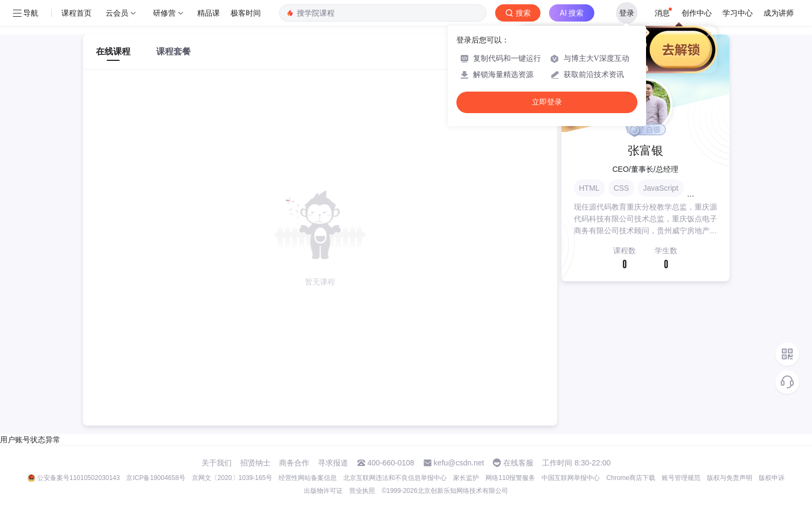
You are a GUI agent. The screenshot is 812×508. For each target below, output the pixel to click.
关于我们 (217, 463)
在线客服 (518, 463)
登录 (627, 13)
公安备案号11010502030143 (78, 478)
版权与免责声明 (730, 478)
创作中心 (697, 13)
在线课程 (113, 51)
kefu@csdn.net (459, 463)
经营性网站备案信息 (308, 478)
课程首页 (77, 13)
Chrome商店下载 (631, 478)
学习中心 (738, 13)
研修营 (164, 13)
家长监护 (466, 478)
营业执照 (362, 491)
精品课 (209, 13)
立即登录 (547, 102)
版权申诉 (772, 478)
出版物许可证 (323, 491)
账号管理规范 (681, 478)
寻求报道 (333, 463)
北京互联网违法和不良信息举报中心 (395, 478)
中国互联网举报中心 (571, 478)
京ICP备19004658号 (155, 478)
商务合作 (294, 463)
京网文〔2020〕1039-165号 (232, 478)
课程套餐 (173, 51)
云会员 (117, 13)
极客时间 (246, 13)
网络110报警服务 (510, 478)
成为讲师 (779, 13)
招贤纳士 (255, 463)
